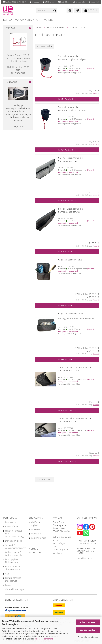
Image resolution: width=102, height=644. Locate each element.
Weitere (48, 20)
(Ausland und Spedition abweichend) (76, 69)
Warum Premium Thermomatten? (13, 568)
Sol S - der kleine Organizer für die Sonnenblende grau (75, 420)
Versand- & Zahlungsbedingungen (15, 546)
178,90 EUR (18, 127)
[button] (64, 2)
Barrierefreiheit (12, 526)
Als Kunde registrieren (37, 524)
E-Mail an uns (49, 2)
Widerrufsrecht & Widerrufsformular (14, 554)
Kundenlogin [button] (79, 2)
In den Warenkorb (67, 99)
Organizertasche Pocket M (71, 314)
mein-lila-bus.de (85, 558)
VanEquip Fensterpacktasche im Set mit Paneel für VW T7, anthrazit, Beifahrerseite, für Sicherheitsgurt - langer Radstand (18, 113)
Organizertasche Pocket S (70, 260)
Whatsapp (34, 2)
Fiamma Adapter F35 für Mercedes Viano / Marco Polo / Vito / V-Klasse (18, 58)
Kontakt (8, 20)
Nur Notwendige (88, 630)
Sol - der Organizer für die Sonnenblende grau (71, 159)
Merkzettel (94, 2)
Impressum (10, 522)
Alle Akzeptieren (88, 622)
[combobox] (44, 46)
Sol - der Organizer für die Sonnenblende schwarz (71, 210)
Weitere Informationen (88, 637)
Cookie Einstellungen (15, 589)
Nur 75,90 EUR (18, 70)
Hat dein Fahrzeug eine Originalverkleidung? (15, 534)
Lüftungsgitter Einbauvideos (12, 561)
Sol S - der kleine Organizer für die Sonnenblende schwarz (75, 369)
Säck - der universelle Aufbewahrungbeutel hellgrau (72, 58)
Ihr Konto (35, 529)
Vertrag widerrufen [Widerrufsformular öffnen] (36, 550)
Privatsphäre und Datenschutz (13, 579)
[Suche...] (55, 11)
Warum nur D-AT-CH (27, 20)
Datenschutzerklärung (44, 639)
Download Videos (13, 541)
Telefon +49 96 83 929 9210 (14, 2)
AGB (7, 574)
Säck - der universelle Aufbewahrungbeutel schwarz (72, 109)
